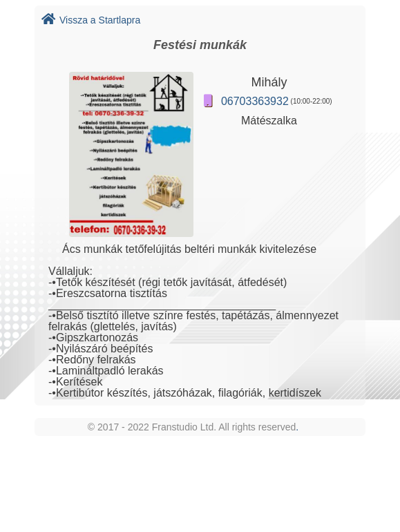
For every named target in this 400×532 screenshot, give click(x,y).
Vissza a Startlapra (91, 20)
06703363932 (255, 101)
